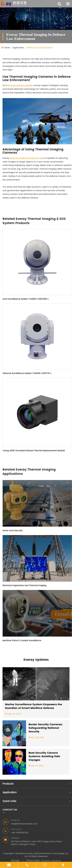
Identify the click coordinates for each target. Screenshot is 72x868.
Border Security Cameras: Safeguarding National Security (46, 728)
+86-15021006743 (20, 833)
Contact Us (10, 810)
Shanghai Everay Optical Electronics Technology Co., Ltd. (42, 855)
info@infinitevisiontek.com (24, 824)
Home (7, 48)
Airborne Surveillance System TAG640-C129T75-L (27, 373)
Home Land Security (13, 531)
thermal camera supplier (20, 85)
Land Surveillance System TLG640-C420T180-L (26, 299)
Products (8, 784)
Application (18, 48)
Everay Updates (36, 660)
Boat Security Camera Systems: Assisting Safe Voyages (44, 757)
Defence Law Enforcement (39, 48)
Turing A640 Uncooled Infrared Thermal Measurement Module (34, 451)
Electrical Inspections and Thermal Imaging (24, 586)
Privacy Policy (33, 860)
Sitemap (15, 860)
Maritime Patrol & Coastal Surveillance (22, 641)
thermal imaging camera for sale (27, 158)
